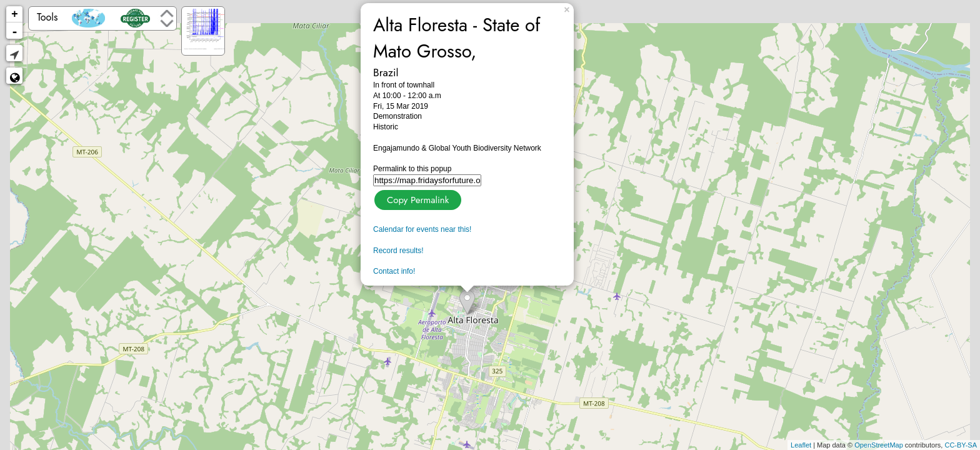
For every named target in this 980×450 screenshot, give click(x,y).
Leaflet (801, 445)
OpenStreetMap (879, 445)
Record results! (398, 251)
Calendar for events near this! (422, 229)
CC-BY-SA (961, 445)
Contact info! (394, 271)
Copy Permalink (417, 198)
